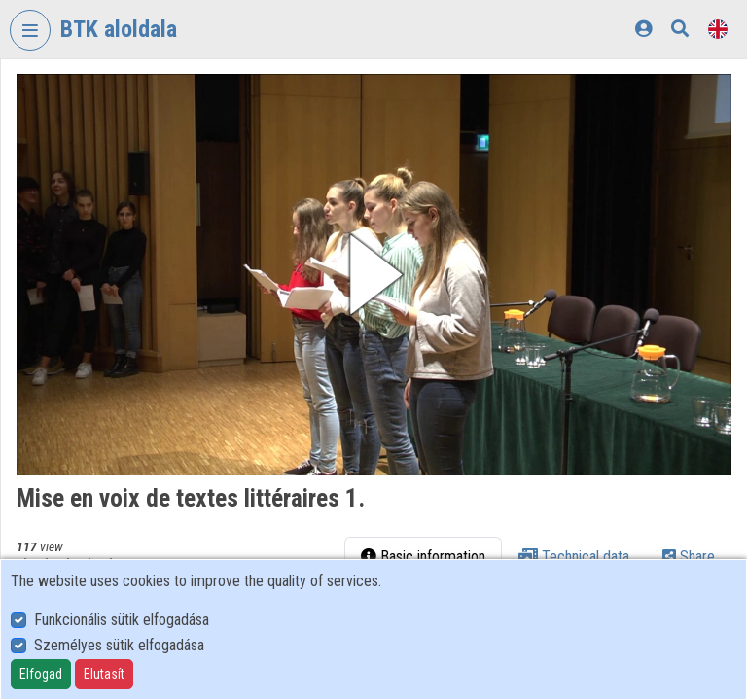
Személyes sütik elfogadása (119, 645)
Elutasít (104, 674)
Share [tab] (689, 557)
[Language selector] (718, 29)
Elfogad (41, 674)
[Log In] (643, 29)
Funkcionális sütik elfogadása (122, 620)
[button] (374, 275)
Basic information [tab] (423, 557)
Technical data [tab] (574, 557)
